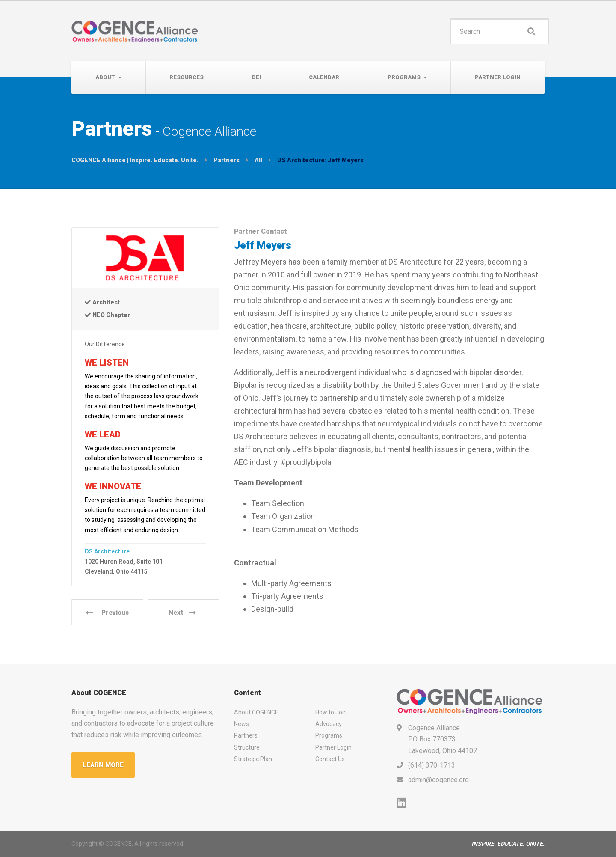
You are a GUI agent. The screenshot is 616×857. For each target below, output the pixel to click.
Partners (246, 735)
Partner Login (498, 77)
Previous (107, 613)
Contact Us (330, 759)
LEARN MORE (103, 765)
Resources (187, 77)
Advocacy (329, 724)
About (105, 77)
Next (182, 613)
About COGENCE (256, 712)
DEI (256, 77)
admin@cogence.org (438, 780)
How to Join (331, 712)
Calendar (324, 77)
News (241, 724)
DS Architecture (107, 551)
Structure (247, 747)
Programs (404, 77)
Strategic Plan (253, 759)
